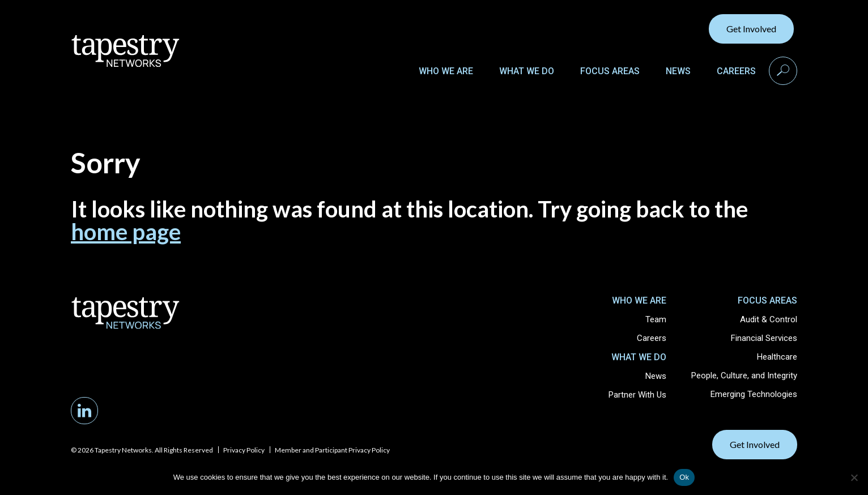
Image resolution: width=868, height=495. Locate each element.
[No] (854, 477)
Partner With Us (637, 395)
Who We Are (446, 71)
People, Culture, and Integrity (744, 375)
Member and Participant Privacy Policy (332, 450)
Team (656, 319)
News (678, 71)
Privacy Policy (244, 450)
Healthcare (777, 357)
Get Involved (751, 29)
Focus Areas (610, 71)
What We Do (527, 71)
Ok (684, 477)
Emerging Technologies (754, 394)
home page (126, 232)
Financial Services (764, 338)
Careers (736, 71)
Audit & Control (769, 319)
